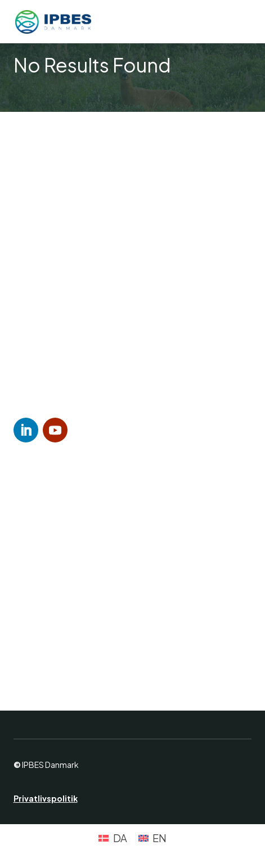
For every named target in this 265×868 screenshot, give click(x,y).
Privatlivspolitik (46, 798)
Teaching (50, 646)
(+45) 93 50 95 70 (77, 363)
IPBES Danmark (50, 765)
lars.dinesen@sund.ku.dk (114, 380)
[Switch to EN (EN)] (152, 838)
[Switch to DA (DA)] (113, 838)
